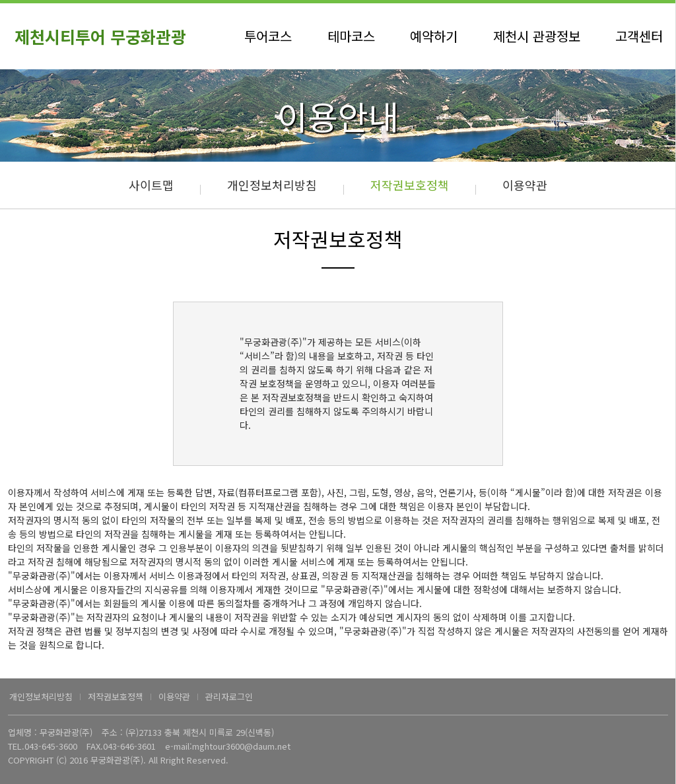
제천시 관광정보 (537, 36)
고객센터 (639, 36)
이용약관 (525, 185)
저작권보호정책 (410, 185)
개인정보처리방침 (272, 185)
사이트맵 (151, 185)
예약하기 (434, 36)
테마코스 (351, 36)
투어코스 (268, 36)
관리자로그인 (229, 697)
